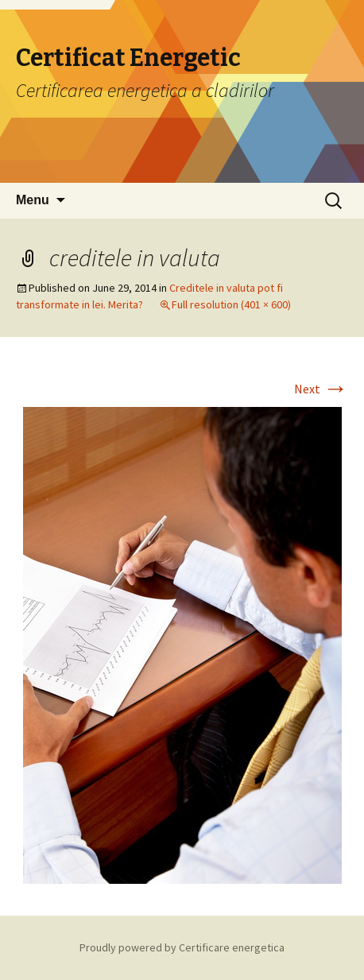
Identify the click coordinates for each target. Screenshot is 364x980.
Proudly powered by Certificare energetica (182, 947)
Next (321, 389)
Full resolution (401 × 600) (231, 304)
